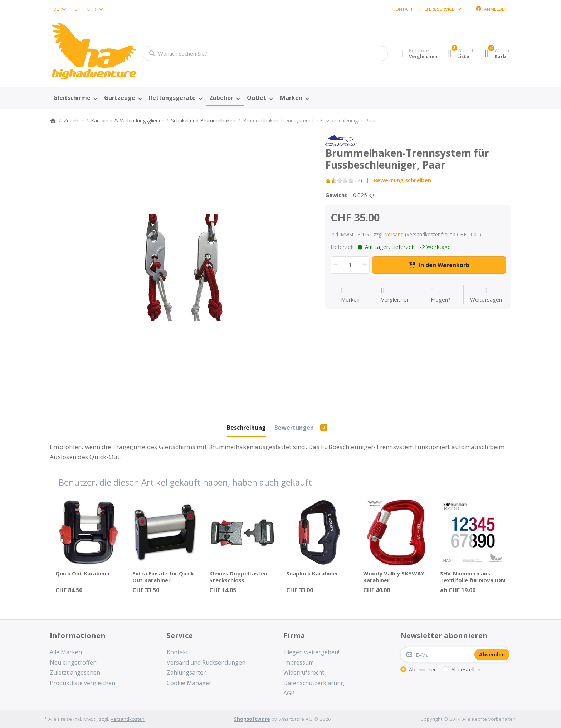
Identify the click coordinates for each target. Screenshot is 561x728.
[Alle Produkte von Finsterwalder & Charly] (342, 140)
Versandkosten (128, 719)
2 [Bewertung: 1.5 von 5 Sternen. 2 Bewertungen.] (359, 180)
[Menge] (350, 265)
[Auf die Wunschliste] (350, 295)
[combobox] (60, 9)
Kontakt (403, 9)
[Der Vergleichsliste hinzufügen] (395, 295)
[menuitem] (75, 98)
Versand (394, 234)
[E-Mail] (437, 655)
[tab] (246, 428)
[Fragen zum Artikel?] (441, 295)
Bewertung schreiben (402, 180)
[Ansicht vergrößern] (182, 267)
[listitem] (182, 267)
